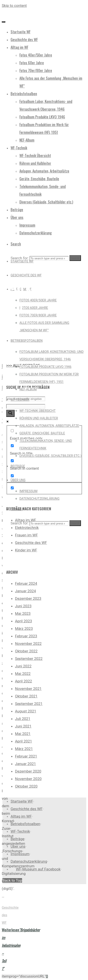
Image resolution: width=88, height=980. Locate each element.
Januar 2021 (25, 764)
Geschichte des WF (31, 543)
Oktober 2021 (26, 696)
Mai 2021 (23, 734)
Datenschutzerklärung (29, 861)
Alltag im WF (21, 816)
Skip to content (14, 6)
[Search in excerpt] (12, 476)
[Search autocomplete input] (26, 406)
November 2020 (28, 779)
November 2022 (28, 644)
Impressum (20, 854)
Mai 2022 (23, 674)
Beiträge (18, 839)
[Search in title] (12, 446)
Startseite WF (22, 801)
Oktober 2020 (26, 786)
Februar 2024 (26, 583)
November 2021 (28, 689)
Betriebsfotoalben (25, 824)
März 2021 (24, 749)
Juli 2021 (23, 719)
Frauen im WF (26, 535)
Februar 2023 (26, 636)
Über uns (18, 846)
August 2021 (26, 711)
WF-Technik (20, 831)
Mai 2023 (23, 613)
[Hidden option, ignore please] (12, 488)
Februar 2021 (26, 756)
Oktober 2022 (26, 651)
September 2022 (29, 659)
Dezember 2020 (28, 771)
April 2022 (23, 681)
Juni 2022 (23, 666)
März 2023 (24, 629)
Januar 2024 (25, 591)
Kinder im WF (26, 550)
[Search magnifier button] (10, 413)
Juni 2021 (23, 726)
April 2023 (23, 621)
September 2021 (29, 704)
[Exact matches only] (12, 431)
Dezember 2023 (28, 598)
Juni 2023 (23, 606)
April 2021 (23, 741)
